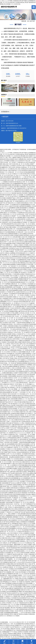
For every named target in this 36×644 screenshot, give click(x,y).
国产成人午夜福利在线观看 (18, 630)
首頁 (28, 21)
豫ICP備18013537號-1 (11, 131)
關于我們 (33, 21)
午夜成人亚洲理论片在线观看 (21, 632)
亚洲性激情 (32, 630)
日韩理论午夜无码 (10, 625)
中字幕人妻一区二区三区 (10, 637)
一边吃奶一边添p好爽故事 (27, 629)
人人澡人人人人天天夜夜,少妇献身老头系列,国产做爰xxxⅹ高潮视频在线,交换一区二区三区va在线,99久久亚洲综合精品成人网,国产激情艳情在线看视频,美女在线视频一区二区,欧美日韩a (18, 2)
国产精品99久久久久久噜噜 (19, 627)
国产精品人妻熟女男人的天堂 (12, 629)
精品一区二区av (23, 635)
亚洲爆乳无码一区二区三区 (21, 625)
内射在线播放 (27, 633)
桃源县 (24, 638)
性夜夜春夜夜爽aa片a (16, 638)
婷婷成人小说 (30, 638)
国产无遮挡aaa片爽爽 (11, 633)
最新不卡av (9, 627)
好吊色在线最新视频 (14, 635)
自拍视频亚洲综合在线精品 (23, 624)
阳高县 (32, 624)
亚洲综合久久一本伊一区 (9, 624)
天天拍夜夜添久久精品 (23, 637)
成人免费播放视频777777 (6, 632)
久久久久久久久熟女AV (15, 622)
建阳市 (27, 630)
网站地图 (23, 156)
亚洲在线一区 (20, 633)
